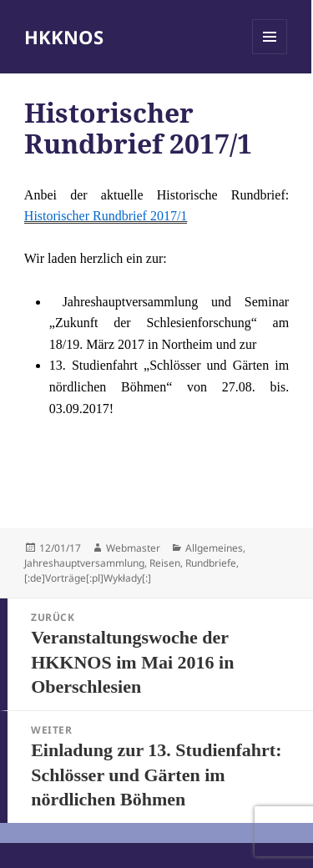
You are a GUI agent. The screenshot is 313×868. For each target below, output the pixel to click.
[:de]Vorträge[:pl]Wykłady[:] (88, 578)
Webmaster (133, 548)
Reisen (165, 563)
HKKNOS (64, 37)
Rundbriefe (211, 563)
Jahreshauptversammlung (84, 563)
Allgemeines (214, 548)
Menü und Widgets (270, 54)
